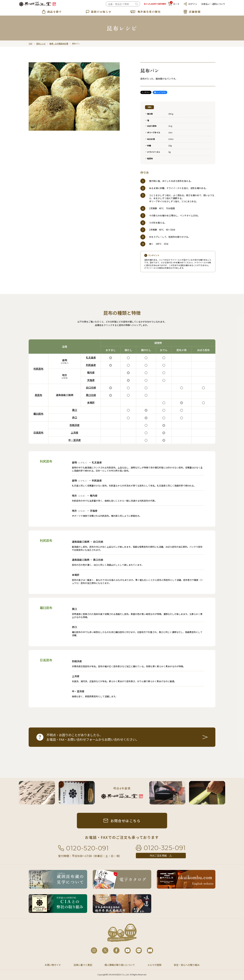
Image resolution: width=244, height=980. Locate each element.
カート (174, 4)
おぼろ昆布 (152, 126)
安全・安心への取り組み (187, 965)
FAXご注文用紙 (158, 855)
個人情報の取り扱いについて (120, 965)
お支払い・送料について (213, 4)
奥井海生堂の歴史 (149, 12)
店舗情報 (195, 12)
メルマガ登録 (154, 965)
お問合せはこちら (126, 821)
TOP (30, 44)
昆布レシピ (41, 44)
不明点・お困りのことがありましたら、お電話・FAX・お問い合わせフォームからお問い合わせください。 (93, 737)
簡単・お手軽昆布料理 (59, 44)
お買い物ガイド (53, 965)
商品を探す (54, 12)
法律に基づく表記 (83, 965)
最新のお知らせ (101, 12)
